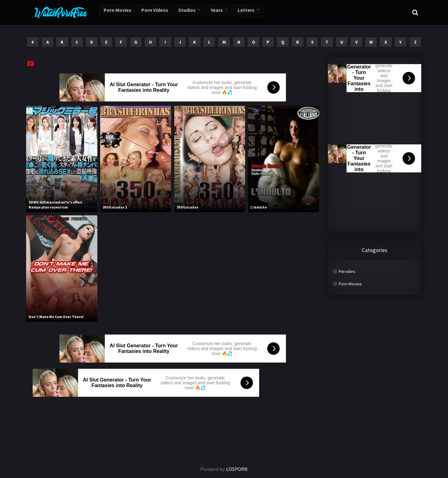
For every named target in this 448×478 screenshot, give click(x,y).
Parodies (347, 271)
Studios (172, 12)
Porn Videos (140, 12)
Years (201, 12)
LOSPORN (237, 469)
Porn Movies (104, 12)
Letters (230, 12)
